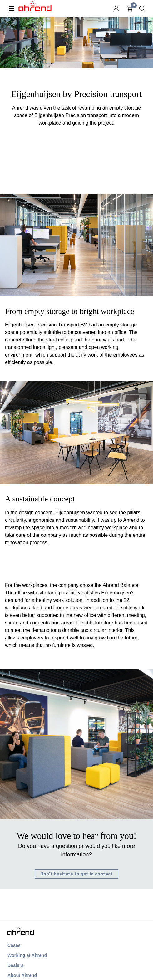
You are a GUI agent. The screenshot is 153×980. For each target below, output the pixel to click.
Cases (14, 945)
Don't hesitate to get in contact (76, 874)
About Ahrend (22, 975)
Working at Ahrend (27, 955)
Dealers (15, 965)
